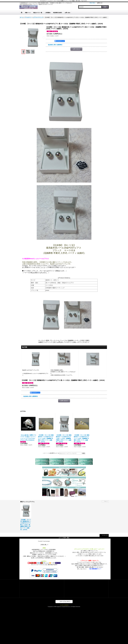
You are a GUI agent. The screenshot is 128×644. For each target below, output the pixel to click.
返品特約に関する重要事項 (55, 45)
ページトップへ (105, 535)
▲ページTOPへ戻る (64, 538)
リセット (106, 501)
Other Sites (92, 3)
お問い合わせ (76, 49)
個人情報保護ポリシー (95, 569)
